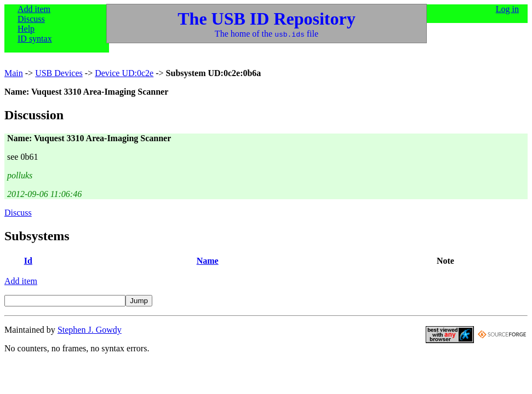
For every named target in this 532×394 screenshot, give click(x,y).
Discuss (31, 19)
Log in (507, 9)
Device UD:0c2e (124, 73)
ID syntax (35, 39)
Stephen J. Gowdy (90, 330)
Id (28, 261)
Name (208, 261)
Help (26, 29)
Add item (34, 9)
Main (14, 73)
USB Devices (59, 73)
